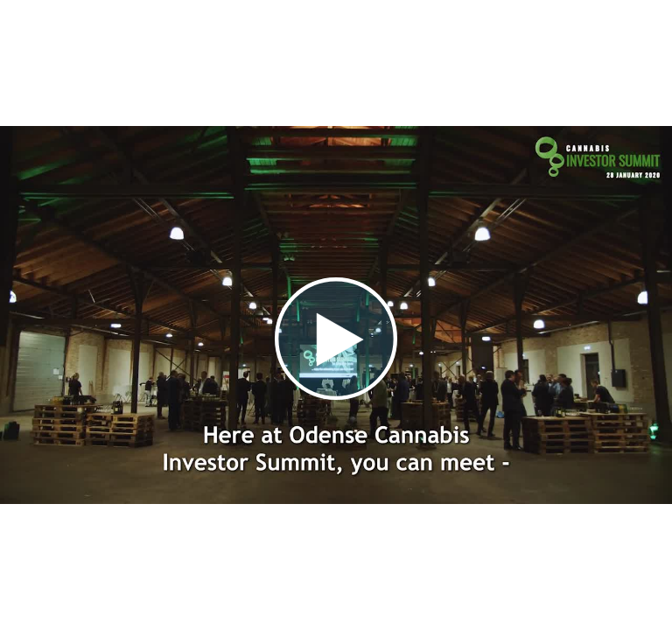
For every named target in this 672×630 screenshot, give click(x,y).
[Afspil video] (336, 395)
